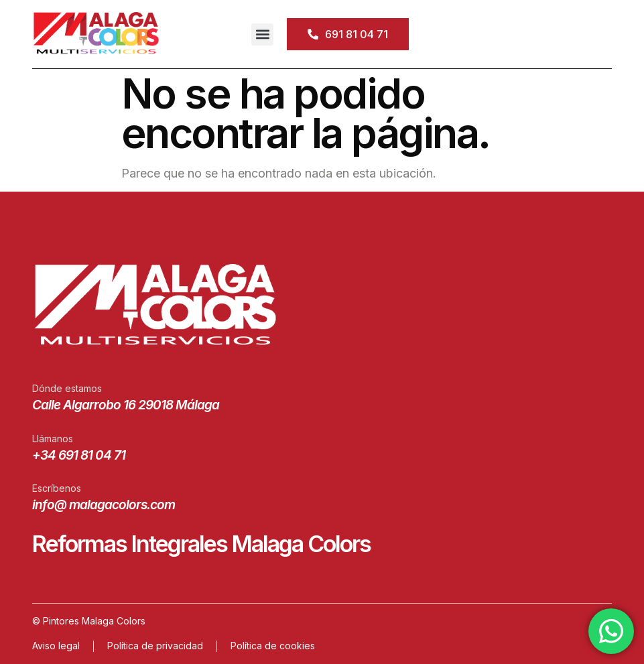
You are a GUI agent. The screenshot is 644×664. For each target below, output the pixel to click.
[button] (262, 35)
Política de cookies (273, 646)
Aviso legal (56, 646)
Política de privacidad (155, 646)
